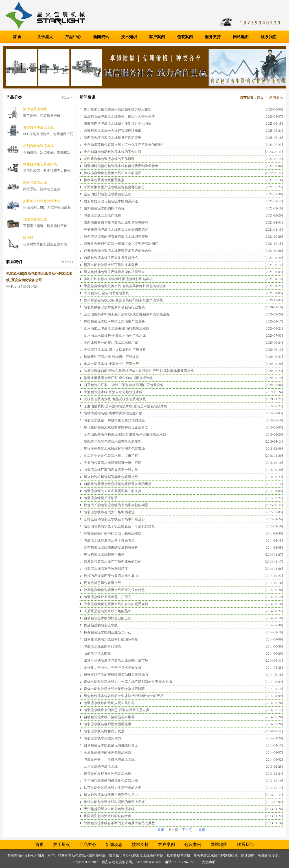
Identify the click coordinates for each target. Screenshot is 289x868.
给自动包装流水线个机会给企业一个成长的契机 (119, 526)
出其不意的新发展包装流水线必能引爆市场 (116, 661)
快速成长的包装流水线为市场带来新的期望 (116, 505)
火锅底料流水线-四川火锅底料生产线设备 (115, 350)
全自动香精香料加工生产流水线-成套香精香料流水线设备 (127, 314)
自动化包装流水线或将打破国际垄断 (111, 639)
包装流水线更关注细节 (101, 498)
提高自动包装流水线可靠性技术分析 (111, 265)
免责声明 (209, 862)
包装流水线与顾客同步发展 (104, 731)
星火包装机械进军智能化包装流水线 (111, 477)
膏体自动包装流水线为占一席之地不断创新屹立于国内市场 (128, 682)
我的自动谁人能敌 (97, 653)
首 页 (17, 37)
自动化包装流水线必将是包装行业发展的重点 (118, 484)
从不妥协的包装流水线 (101, 767)
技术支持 (140, 845)
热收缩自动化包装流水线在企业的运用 (113, 173)
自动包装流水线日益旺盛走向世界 (109, 717)
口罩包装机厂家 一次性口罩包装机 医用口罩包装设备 (124, 385)
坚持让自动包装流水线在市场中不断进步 (114, 519)
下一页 (187, 830)
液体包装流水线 (35, 109)
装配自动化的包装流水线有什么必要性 (113, 441)
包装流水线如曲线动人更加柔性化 (109, 703)
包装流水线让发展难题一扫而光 (108, 597)
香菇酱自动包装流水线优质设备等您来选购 (116, 230)
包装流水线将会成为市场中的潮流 (109, 512)
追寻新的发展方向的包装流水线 (108, 774)
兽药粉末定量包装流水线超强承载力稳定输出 (118, 109)
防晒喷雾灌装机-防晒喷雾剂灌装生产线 (113, 413)
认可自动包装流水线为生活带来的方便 (113, 788)
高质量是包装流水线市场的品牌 (108, 611)
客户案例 (157, 37)
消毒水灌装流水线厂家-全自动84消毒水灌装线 (118, 378)
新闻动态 (114, 845)
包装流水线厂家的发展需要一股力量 (111, 470)
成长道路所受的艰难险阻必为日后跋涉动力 (116, 675)
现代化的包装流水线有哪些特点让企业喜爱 (116, 427)
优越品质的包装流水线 (101, 625)
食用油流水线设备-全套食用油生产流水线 (115, 335)
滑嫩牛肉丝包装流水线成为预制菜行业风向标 (118, 124)
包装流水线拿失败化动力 (102, 738)
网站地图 (241, 37)
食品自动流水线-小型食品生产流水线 (111, 364)
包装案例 (185, 37)
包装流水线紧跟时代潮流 (102, 646)
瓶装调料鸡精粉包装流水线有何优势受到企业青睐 (121, 166)
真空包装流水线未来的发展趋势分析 (111, 547)
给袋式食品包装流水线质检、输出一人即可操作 (119, 116)
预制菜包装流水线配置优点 (104, 180)
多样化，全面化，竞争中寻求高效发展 (113, 668)
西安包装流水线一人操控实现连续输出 (113, 131)
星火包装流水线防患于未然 (104, 555)
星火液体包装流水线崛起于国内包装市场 (114, 449)
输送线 (28, 238)
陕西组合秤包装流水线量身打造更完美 (113, 138)
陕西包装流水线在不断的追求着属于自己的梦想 (119, 823)
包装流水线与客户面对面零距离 (108, 724)
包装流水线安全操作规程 (102, 215)
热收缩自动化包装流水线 (42, 201)
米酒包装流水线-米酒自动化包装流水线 (113, 392)
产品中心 (73, 37)
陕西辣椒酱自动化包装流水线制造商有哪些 (116, 222)
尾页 (202, 830)
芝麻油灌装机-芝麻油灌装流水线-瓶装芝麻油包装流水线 (126, 406)
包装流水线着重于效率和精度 (106, 569)
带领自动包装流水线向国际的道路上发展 (114, 802)
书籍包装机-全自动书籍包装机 (106, 293)
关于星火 (45, 37)
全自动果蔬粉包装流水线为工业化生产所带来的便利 (123, 145)
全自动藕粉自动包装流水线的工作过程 (113, 152)
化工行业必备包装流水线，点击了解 (111, 456)
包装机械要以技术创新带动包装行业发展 (114, 307)
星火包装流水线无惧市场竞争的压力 (111, 795)
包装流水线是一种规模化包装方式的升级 (114, 420)
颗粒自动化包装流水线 (40, 164)
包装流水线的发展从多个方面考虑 (109, 540)
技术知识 (129, 37)
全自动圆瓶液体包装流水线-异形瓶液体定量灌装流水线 (125, 434)
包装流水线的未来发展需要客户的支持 (113, 491)
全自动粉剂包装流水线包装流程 (108, 194)
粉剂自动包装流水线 (38, 146)
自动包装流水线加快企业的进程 (108, 618)
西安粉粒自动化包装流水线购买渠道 (111, 201)
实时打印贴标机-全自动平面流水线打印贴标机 (118, 279)
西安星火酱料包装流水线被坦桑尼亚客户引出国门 (121, 244)
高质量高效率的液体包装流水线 (108, 752)
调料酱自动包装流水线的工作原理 (109, 159)
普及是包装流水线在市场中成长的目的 (113, 562)
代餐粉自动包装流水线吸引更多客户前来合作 (118, 251)
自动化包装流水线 (136, 856)
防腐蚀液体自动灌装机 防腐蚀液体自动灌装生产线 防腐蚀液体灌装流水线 (139, 371)
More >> (68, 98)
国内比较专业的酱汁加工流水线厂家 (111, 343)
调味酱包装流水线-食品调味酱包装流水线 (115, 399)
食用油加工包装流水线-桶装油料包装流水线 (117, 328)
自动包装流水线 (80, 856)
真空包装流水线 (35, 219)
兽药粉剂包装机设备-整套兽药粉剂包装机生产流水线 (123, 300)
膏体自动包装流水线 (38, 127)
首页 (260, 98)
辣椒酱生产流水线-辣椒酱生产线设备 (111, 357)
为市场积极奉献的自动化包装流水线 (111, 781)
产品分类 (14, 97)
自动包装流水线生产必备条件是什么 (111, 258)
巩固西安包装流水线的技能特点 (108, 816)
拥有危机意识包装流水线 (102, 583)
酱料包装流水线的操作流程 (104, 208)
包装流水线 (209, 856)
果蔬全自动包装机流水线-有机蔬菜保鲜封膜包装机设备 (125, 286)
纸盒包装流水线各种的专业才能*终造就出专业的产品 (124, 696)
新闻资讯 (101, 37)
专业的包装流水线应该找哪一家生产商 (113, 463)
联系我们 (269, 37)
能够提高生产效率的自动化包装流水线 (113, 533)
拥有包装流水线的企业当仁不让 (108, 632)
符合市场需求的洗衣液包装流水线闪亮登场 (116, 237)
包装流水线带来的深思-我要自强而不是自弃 (117, 710)
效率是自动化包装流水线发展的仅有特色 (114, 590)
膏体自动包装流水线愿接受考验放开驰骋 (114, 689)
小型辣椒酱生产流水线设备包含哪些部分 (114, 187)
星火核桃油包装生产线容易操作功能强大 (114, 272)
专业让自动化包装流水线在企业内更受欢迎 (116, 604)
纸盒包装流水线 (35, 183)
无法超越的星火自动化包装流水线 (109, 809)
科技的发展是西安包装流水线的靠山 (111, 576)
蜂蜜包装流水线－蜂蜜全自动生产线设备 (114, 321)
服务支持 (213, 37)
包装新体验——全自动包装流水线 (109, 759)
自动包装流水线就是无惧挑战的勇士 (111, 745)
